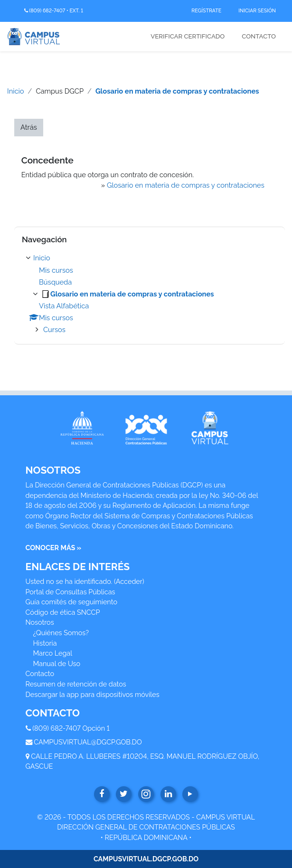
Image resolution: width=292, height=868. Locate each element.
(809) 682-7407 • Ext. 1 (54, 11)
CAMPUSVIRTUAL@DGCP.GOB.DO (88, 742)
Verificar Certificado (188, 36)
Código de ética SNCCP (63, 612)
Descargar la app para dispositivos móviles (93, 694)
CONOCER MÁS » (54, 548)
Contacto (259, 36)
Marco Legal (53, 653)
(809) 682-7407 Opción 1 (71, 728)
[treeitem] (150, 294)
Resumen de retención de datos (76, 684)
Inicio (16, 91)
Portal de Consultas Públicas (71, 592)
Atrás (29, 127)
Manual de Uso (57, 663)
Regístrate (206, 10)
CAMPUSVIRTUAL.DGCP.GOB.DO (146, 859)
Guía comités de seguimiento (71, 602)
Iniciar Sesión (257, 10)
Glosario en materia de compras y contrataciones (177, 91)
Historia (45, 643)
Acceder (129, 581)
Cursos (54, 329)
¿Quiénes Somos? (61, 633)
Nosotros (40, 622)
